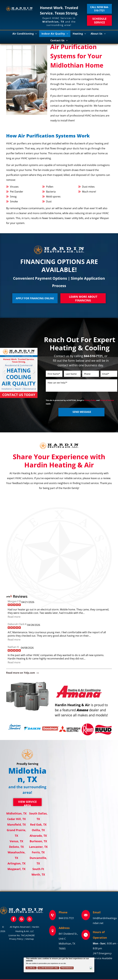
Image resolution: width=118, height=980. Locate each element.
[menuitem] (25, 34)
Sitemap (30, 939)
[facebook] (14, 919)
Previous (4, 374)
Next (34, 374)
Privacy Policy (90, 400)
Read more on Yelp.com (21, 673)
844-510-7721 (66, 918)
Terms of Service (107, 400)
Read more (14, 617)
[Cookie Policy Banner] (59, 965)
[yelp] (29, 919)
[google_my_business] (22, 919)
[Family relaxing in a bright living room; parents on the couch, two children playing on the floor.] (27, 80)
